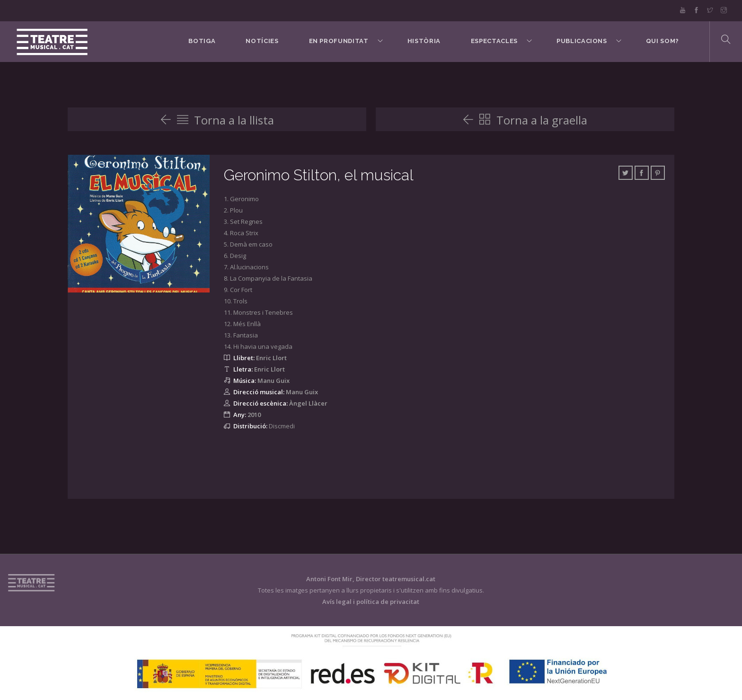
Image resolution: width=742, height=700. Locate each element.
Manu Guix (274, 381)
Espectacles (494, 41)
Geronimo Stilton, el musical (319, 175)
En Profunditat (339, 41)
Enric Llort (271, 358)
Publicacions (582, 41)
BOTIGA (202, 41)
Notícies (262, 41)
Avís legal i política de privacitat (371, 602)
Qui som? (662, 41)
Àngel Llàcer (308, 403)
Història (424, 41)
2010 (254, 415)
